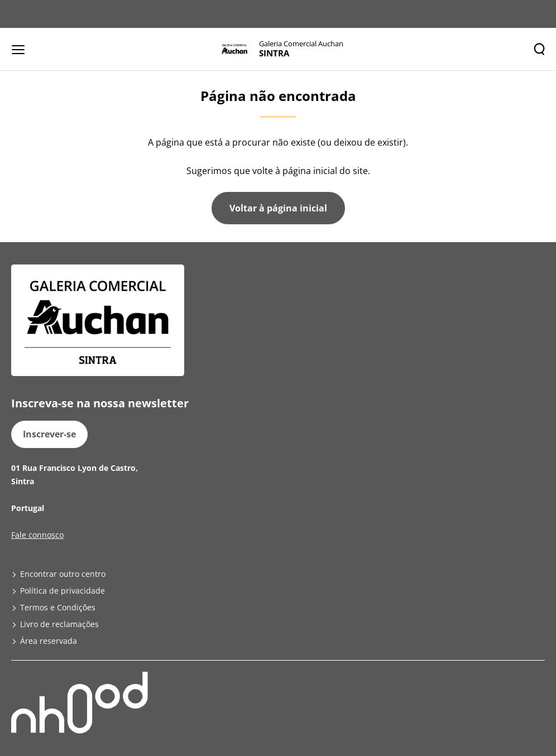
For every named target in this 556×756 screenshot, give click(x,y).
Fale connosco (37, 535)
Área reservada (49, 641)
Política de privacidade (63, 591)
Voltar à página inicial (278, 208)
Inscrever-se (49, 434)
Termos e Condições (58, 607)
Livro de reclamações (59, 624)
